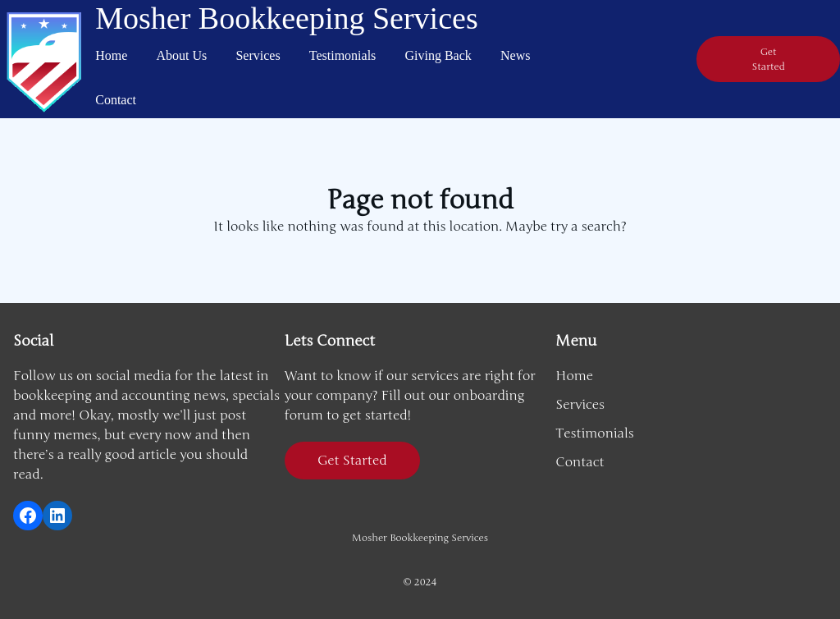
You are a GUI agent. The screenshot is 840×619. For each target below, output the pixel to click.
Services (258, 55)
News (515, 55)
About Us (182, 55)
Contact (116, 100)
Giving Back (438, 55)
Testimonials (343, 55)
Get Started (352, 461)
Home (111, 55)
